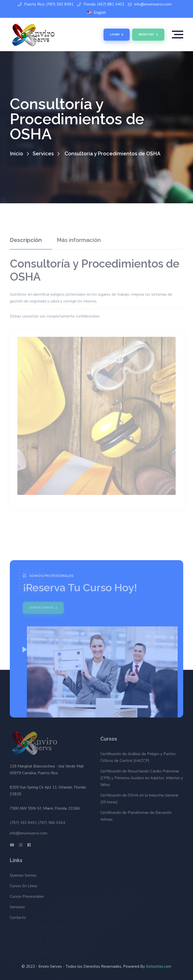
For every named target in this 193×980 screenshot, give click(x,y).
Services (43, 154)
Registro (148, 35)
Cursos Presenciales (27, 894)
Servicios (17, 905)
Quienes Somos (23, 873)
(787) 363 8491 (23, 821)
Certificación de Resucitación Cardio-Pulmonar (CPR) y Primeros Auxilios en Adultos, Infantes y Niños (142, 780)
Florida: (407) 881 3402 (101, 4)
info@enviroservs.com (150, 4)
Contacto (18, 916)
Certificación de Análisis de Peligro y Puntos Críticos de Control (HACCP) (138, 759)
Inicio (16, 154)
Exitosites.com (159, 966)
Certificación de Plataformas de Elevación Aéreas (136, 818)
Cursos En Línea (23, 884)
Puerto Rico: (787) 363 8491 (46, 4)
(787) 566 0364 (52, 821)
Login (117, 35)
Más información (79, 238)
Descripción (26, 238)
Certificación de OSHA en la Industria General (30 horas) (139, 801)
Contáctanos (41, 608)
